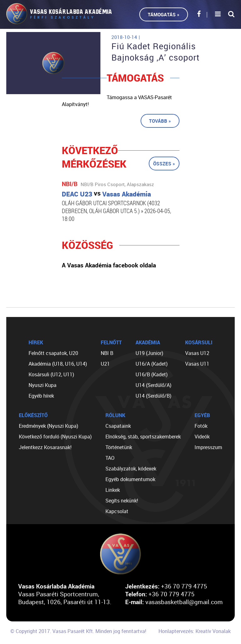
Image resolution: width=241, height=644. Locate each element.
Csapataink (118, 426)
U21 (105, 364)
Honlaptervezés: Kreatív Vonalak (195, 631)
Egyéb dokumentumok (130, 479)
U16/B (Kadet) (152, 374)
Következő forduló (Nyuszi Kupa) (55, 437)
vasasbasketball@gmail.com (184, 602)
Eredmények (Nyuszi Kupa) (48, 426)
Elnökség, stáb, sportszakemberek (143, 437)
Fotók (201, 426)
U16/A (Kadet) (152, 364)
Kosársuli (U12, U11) (51, 374)
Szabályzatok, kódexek (131, 469)
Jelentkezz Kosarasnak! (45, 447)
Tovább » (160, 121)
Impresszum (208, 447)
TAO (110, 458)
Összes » (164, 164)
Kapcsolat (117, 511)
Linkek (113, 490)
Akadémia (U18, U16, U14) (58, 364)
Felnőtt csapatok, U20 (53, 353)
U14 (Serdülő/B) (153, 396)
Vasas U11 (197, 364)
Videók (202, 437)
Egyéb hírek (41, 396)
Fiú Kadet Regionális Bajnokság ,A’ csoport (155, 52)
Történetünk (119, 447)
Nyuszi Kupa (43, 385)
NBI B (107, 353)
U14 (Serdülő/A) (153, 385)
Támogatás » (164, 14)
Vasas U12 (197, 353)
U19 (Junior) (149, 353)
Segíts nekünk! (122, 501)
